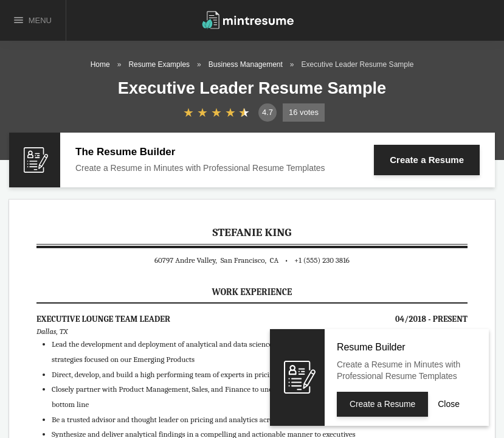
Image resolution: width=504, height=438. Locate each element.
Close (449, 404)
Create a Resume (427, 160)
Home (100, 64)
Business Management (246, 64)
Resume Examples (159, 64)
